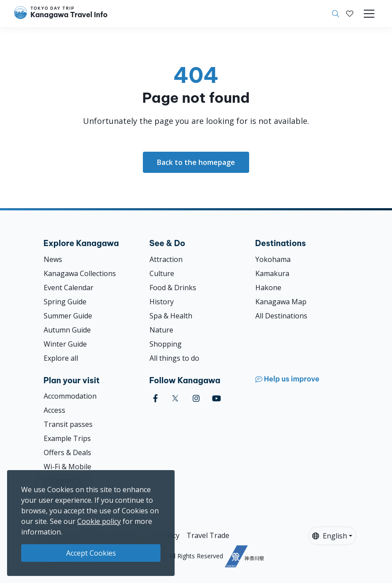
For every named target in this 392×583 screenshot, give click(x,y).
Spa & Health (171, 316)
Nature (161, 330)
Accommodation (70, 396)
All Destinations (281, 316)
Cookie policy (99, 521)
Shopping (166, 344)
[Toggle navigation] (369, 14)
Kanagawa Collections (80, 273)
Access (54, 410)
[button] (350, 14)
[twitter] (175, 398)
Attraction (166, 259)
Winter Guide (65, 344)
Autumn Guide (67, 330)
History (162, 302)
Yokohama (273, 259)
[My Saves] (350, 14)
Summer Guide (68, 316)
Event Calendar (69, 288)
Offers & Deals (67, 452)
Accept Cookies (91, 553)
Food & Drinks (173, 288)
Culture (162, 273)
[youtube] (217, 398)
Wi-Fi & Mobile (67, 467)
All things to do (174, 358)
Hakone (268, 288)
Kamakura (272, 273)
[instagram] (196, 398)
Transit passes (68, 424)
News (53, 259)
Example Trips (67, 438)
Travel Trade (208, 535)
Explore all (61, 358)
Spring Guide (65, 302)
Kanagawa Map (281, 302)
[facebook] (155, 398)
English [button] (330, 536)
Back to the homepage (196, 162)
